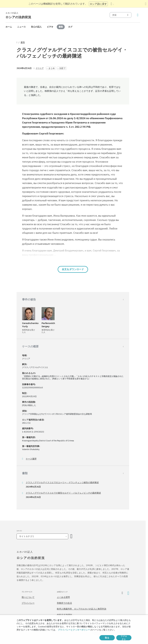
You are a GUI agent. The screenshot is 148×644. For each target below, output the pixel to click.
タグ (70, 27)
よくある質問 (63, 597)
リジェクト (124, 638)
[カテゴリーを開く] (71, 536)
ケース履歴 (31, 459)
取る (107, 638)
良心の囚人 (36, 27)
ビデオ (50, 27)
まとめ (52, 68)
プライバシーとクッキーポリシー (74, 630)
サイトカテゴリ (27, 536)
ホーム (9, 27)
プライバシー (28, 603)
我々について (28, 597)
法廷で (62, 68)
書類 (61, 27)
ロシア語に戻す (98, 4)
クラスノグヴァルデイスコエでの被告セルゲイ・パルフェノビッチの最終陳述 (63, 493)
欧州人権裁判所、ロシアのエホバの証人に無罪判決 (82, 609)
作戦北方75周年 (65, 615)
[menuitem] (9, 27)
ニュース (21, 27)
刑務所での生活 (64, 603)
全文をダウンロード (73, 269)
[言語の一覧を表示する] (112, 4)
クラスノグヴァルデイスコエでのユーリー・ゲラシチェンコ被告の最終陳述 (62, 482)
